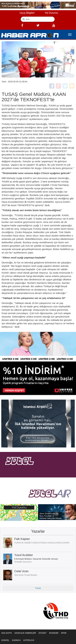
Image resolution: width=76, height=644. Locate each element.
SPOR (64, 633)
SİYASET (42, 633)
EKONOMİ (54, 633)
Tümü (38, 588)
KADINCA (16, 640)
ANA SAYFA (7, 633)
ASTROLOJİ (29, 640)
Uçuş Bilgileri (27, 13)
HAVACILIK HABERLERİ (25, 633)
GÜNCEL (5, 640)
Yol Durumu (51, 13)
